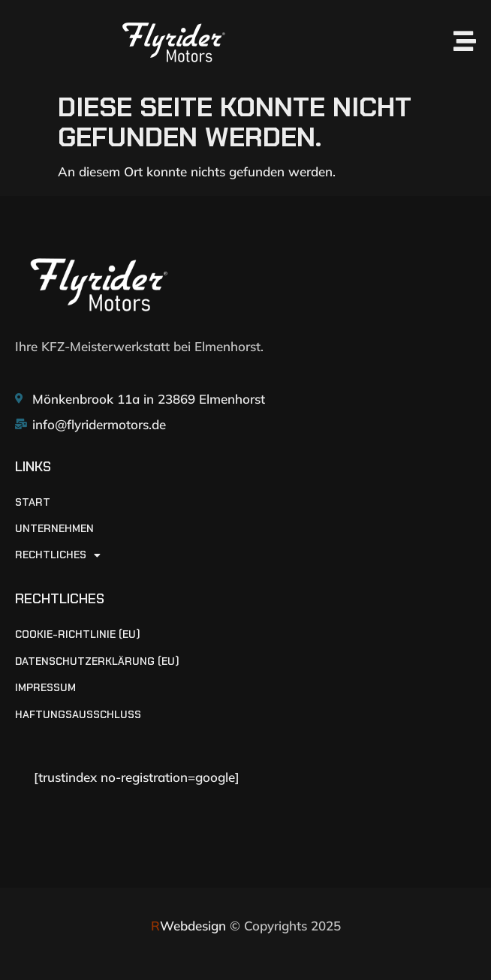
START (33, 502)
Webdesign (188, 926)
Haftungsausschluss (78, 715)
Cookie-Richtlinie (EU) (78, 634)
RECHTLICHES (58, 555)
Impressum (45, 688)
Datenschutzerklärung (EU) (97, 661)
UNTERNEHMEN (54, 529)
